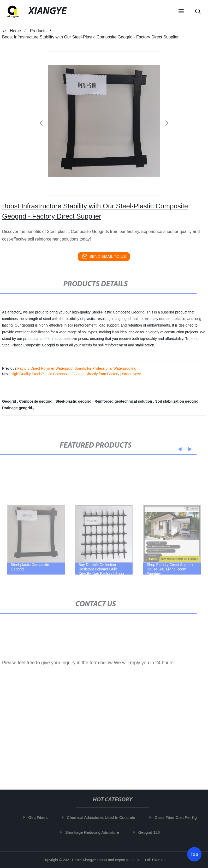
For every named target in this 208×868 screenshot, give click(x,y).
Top (194, 854)
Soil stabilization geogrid (177, 401)
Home (16, 31)
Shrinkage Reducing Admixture (93, 832)
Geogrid (10, 401)
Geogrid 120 (150, 832)
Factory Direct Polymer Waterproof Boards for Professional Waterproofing (77, 368)
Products (38, 31)
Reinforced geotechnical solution (124, 401)
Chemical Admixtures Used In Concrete (102, 817)
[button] (181, 12)
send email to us (104, 256)
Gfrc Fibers (39, 817)
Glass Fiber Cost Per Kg (177, 817)
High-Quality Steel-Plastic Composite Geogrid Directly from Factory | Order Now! (76, 374)
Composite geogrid (36, 401)
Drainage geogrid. (18, 408)
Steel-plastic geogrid (74, 401)
